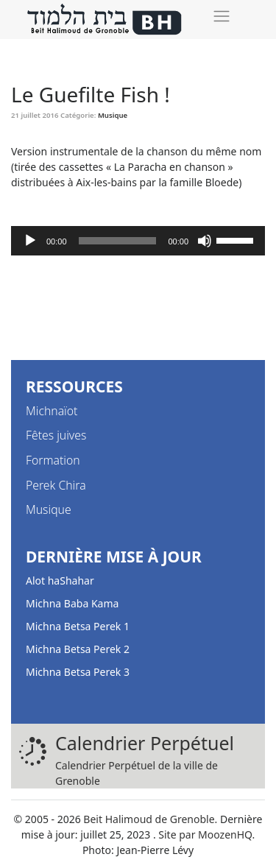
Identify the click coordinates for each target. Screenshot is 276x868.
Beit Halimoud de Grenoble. (150, 819)
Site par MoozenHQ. (206, 835)
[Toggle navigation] (221, 16)
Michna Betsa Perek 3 (78, 672)
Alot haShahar (60, 581)
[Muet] (205, 241)
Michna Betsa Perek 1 (78, 626)
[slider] (118, 241)
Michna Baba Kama (72, 603)
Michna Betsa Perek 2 (78, 649)
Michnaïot (52, 411)
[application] (138, 241)
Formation (53, 460)
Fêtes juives (56, 435)
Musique (113, 115)
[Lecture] (30, 241)
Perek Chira (56, 485)
